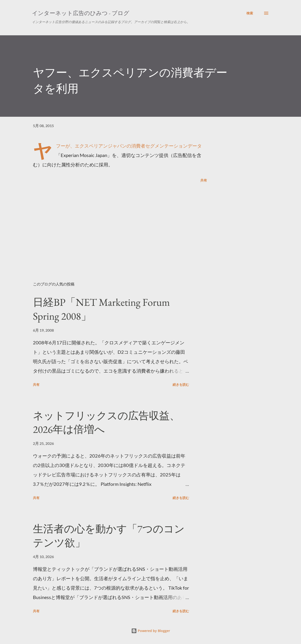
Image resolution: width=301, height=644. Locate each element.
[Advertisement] (112, 223)
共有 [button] (204, 180)
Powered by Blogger (151, 631)
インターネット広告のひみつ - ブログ (81, 13)
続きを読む (181, 384)
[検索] (250, 13)
